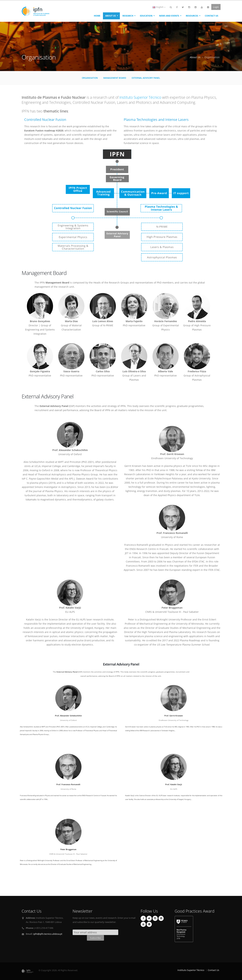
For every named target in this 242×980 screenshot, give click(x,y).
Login (216, 7)
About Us (111, 16)
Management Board (115, 78)
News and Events (169, 16)
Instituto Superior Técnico (140, 97)
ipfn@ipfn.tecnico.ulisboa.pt (48, 934)
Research (128, 16)
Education (146, 16)
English (159, 7)
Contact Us (212, 16)
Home (97, 16)
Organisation (90, 78)
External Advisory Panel (146, 78)
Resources (192, 16)
